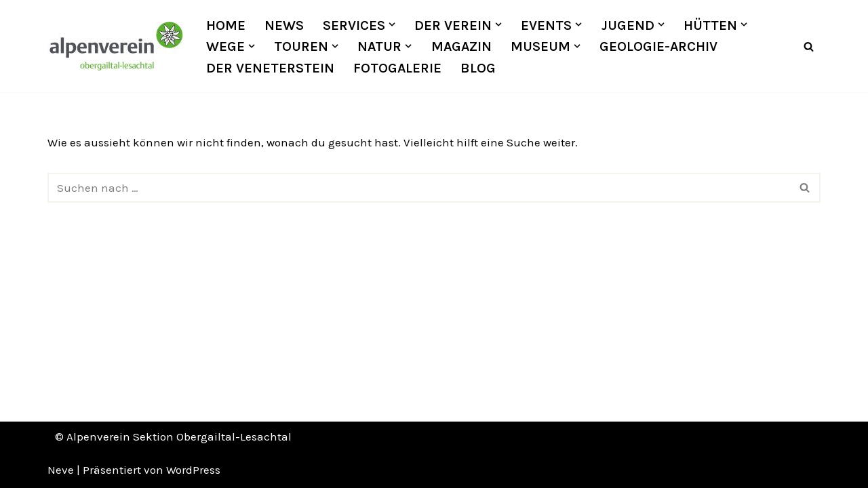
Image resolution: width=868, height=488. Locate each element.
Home (226, 25)
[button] (392, 24)
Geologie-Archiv (658, 46)
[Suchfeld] (809, 46)
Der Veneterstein (270, 68)
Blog (478, 68)
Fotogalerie (397, 68)
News (284, 25)
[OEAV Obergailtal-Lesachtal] (115, 46)
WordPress (193, 470)
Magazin (461, 46)
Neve (61, 470)
